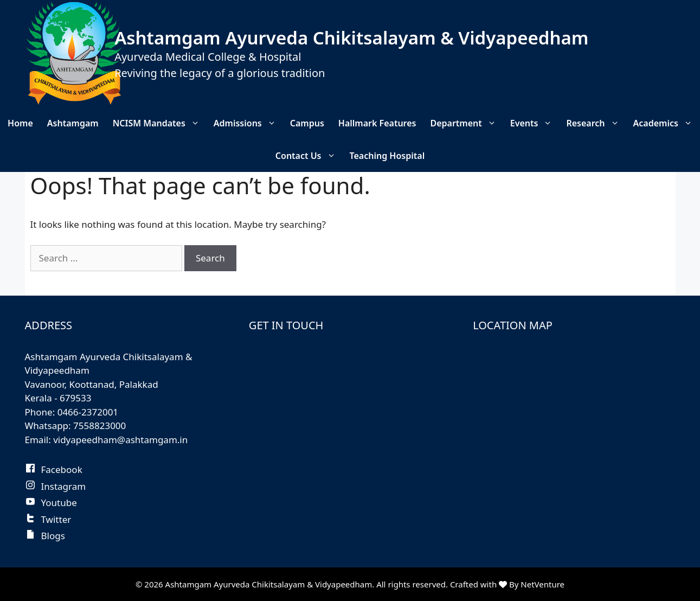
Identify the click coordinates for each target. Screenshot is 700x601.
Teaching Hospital (387, 156)
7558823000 (99, 426)
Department (466, 123)
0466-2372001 (88, 412)
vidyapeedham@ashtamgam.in (120, 440)
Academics (666, 123)
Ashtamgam (73, 123)
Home (20, 123)
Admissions (248, 123)
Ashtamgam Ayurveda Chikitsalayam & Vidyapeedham (351, 38)
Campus (307, 123)
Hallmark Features (377, 123)
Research (596, 123)
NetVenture (542, 584)
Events (535, 123)
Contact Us (309, 156)
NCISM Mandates (160, 123)
